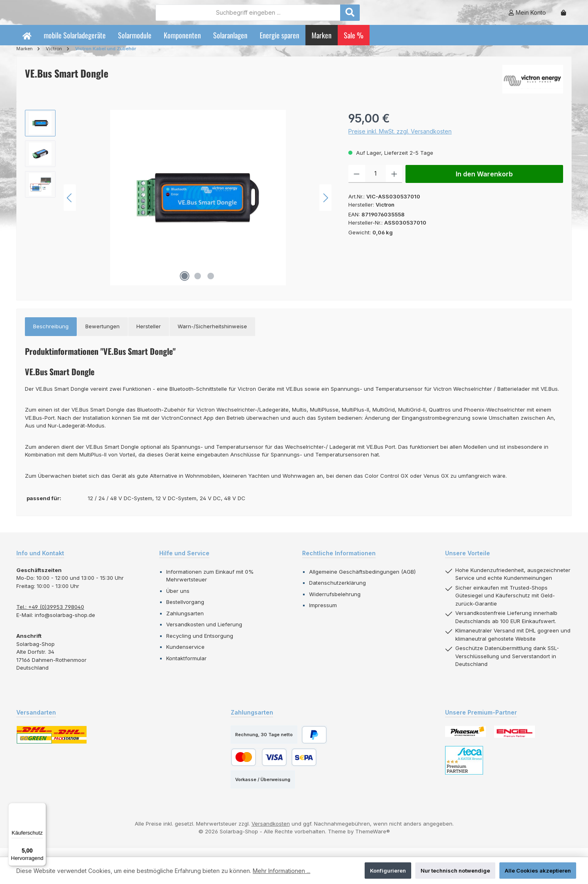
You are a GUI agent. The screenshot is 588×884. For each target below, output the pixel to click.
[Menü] (41, 808)
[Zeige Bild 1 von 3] (185, 285)
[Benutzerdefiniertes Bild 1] (465, 740)
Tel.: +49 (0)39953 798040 (50, 616)
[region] (178, 207)
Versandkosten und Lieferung (204, 633)
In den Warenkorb (484, 183)
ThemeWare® (373, 840)
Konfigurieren (388, 871)
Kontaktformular (186, 667)
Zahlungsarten (185, 622)
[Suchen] (395, 17)
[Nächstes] (325, 206)
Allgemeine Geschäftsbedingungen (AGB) (362, 580)
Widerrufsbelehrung (335, 603)
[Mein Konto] (527, 17)
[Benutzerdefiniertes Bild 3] (464, 769)
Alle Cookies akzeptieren (538, 871)
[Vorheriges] (70, 206)
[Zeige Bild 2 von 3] (198, 285)
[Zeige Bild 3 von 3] (211, 285)
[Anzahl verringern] (357, 183)
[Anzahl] (375, 183)
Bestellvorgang (185, 611)
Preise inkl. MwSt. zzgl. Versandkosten (400, 140)
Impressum (323, 614)
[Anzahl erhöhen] (394, 183)
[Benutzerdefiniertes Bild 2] (514, 740)
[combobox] (293, 17)
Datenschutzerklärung (337, 592)
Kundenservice (185, 656)
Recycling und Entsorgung (200, 644)
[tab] (51, 336)
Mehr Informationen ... (282, 871)
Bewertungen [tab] (102, 335)
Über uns (178, 599)
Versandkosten (271, 832)
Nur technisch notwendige (455, 871)
